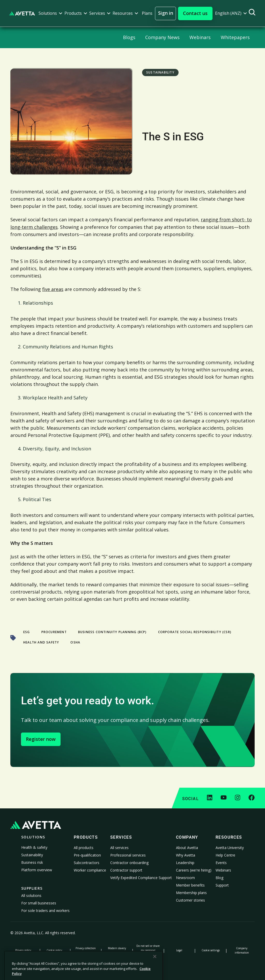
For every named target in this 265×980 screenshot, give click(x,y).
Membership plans (191, 893)
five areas (53, 289)
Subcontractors (87, 863)
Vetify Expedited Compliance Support (141, 878)
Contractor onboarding (129, 863)
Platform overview (37, 870)
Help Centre (225, 855)
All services (119, 848)
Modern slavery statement (117, 950)
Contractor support (126, 870)
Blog (219, 878)
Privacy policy (23, 950)
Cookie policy (54, 950)
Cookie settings (211, 950)
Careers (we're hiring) (194, 870)
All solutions (31, 895)
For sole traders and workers (45, 910)
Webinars (223, 870)
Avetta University (230, 848)
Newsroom (185, 878)
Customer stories (190, 900)
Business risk (32, 862)
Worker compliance (90, 870)
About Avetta (187, 848)
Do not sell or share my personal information (148, 950)
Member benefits (190, 885)
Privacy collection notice (86, 950)
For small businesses (39, 903)
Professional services (128, 855)
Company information (242, 950)
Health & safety (34, 847)
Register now (41, 739)
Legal (179, 950)
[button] (50, 13)
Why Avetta (186, 855)
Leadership (185, 863)
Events (221, 863)
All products (84, 848)
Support (222, 885)
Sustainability (32, 855)
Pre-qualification (87, 855)
